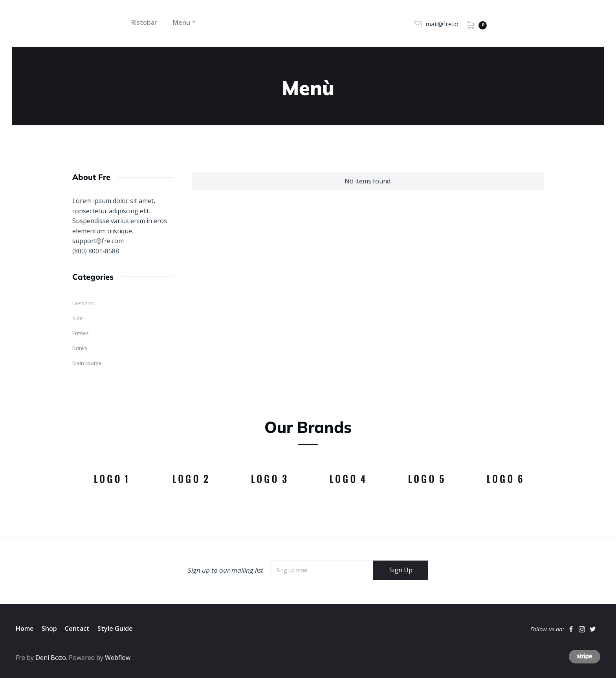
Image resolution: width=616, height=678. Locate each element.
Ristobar (144, 22)
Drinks (80, 348)
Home (25, 629)
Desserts (83, 303)
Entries (81, 333)
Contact (77, 629)
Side (78, 318)
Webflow (118, 658)
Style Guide (115, 629)
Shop (49, 629)
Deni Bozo (51, 658)
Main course (87, 363)
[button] (181, 23)
